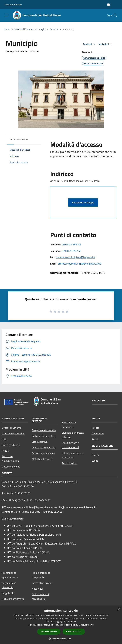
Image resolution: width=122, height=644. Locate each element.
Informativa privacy (42, 583)
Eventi (95, 461)
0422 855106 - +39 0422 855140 (44, 512)
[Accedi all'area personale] (108, 5)
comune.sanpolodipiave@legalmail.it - (29, 507)
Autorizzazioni (69, 463)
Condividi (90, 44)
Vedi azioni (106, 44)
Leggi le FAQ (9, 593)
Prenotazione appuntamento (10, 575)
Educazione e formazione (69, 425)
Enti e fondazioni (11, 445)
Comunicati (98, 433)
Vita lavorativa (40, 442)
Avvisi (95, 439)
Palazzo (54, 29)
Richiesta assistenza (13, 599)
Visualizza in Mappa (83, 202)
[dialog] (61, 625)
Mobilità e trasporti (42, 459)
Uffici (5, 439)
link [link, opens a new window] (92, 625)
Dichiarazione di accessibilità (40, 597)
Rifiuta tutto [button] (74, 631)
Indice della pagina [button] (19, 139)
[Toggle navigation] (6, 15)
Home (7, 29)
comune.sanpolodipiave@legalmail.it (75, 257)
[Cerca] (115, 15)
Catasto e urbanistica (43, 453)
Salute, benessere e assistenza (72, 455)
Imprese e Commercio (43, 447)
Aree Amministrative (13, 433)
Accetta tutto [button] (49, 632)
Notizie (95, 428)
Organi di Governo (12, 428)
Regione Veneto (13, 4)
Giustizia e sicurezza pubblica (73, 435)
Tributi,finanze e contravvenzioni (70, 445)
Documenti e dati (11, 467)
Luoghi (41, 29)
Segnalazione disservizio (9, 585)
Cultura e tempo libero (44, 436)
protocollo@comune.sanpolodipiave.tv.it (79, 264)
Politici (6, 451)
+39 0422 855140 (71, 251)
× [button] (118, 609)
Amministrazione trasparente (41, 575)
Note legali (38, 589)
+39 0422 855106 (71, 244)
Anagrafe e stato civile (44, 430)
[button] (61, 639)
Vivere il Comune (24, 29)
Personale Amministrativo (10, 459)
